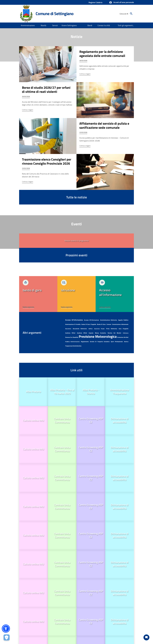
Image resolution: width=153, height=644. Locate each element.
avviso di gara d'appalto (89, 324)
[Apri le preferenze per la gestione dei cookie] (7, 637)
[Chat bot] (146, 637)
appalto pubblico (123, 320)
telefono (126, 342)
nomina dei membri (114, 333)
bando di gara (101, 324)
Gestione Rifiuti (70, 333)
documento (68, 329)
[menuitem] (90, 25)
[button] (122, 3)
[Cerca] (131, 14)
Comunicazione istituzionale (120, 324)
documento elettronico (80, 329)
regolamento (85, 342)
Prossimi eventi (76, 255)
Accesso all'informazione (92, 320)
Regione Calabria (95, 2)
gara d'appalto (124, 329)
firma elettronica (112, 329)
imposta (91, 333)
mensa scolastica (101, 333)
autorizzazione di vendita (73, 324)
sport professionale (117, 342)
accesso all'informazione (74, 320)
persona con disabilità (72, 337)
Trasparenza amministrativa (73, 346)
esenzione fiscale (99, 329)
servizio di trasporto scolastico (100, 342)
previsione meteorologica (98, 336)
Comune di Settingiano (55, 14)
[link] (38, 294)
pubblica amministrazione (72, 342)
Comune (109, 324)
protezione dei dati (123, 337)
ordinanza (126, 333)
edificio (91, 329)
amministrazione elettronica (109, 320)
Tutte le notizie (77, 197)
